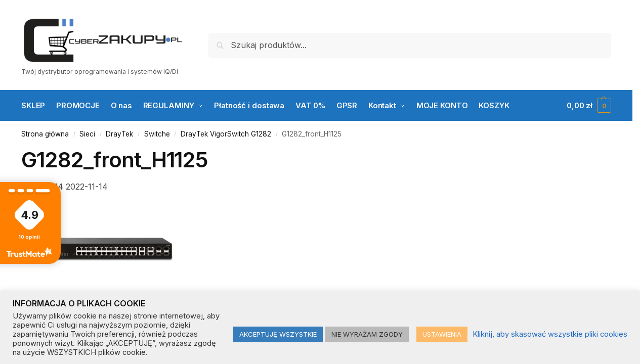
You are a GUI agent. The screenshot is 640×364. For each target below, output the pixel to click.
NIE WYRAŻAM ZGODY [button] (367, 334)
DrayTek (119, 134)
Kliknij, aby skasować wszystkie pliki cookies (550, 334)
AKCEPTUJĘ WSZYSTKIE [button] (278, 334)
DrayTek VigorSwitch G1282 (226, 134)
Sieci (87, 134)
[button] (589, 106)
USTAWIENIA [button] (442, 334)
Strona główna (45, 134)
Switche (157, 134)
